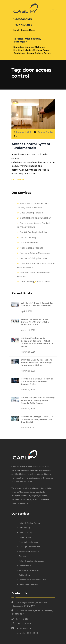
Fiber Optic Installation (29, 542)
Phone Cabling (25, 537)
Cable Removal (25, 566)
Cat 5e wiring (24, 575)
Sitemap (22, 556)
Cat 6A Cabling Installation (34, 232)
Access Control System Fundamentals (31, 146)
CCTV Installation (29, 243)
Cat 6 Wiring (24, 528)
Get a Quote (44, 282)
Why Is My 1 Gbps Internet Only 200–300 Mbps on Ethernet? (38, 304)
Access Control (46, 132)
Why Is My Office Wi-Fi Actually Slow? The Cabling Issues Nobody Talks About (38, 400)
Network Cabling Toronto (33, 258)
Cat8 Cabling (27, 282)
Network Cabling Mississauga (35, 253)
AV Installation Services (29, 570)
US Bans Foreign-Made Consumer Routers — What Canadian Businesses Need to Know (37, 342)
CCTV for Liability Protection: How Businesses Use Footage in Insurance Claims (37, 363)
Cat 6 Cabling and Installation (35, 218)
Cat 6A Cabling (25, 532)
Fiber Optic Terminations (29, 547)
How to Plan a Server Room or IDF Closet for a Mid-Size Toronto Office (37, 381)
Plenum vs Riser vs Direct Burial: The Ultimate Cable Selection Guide (35, 322)
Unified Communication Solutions (33, 580)
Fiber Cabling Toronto (31, 248)
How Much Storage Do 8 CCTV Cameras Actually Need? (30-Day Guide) (37, 419)
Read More (18, 179)
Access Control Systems (29, 551)
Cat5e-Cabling (28, 237)
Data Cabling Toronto (31, 213)
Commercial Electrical (28, 585)
